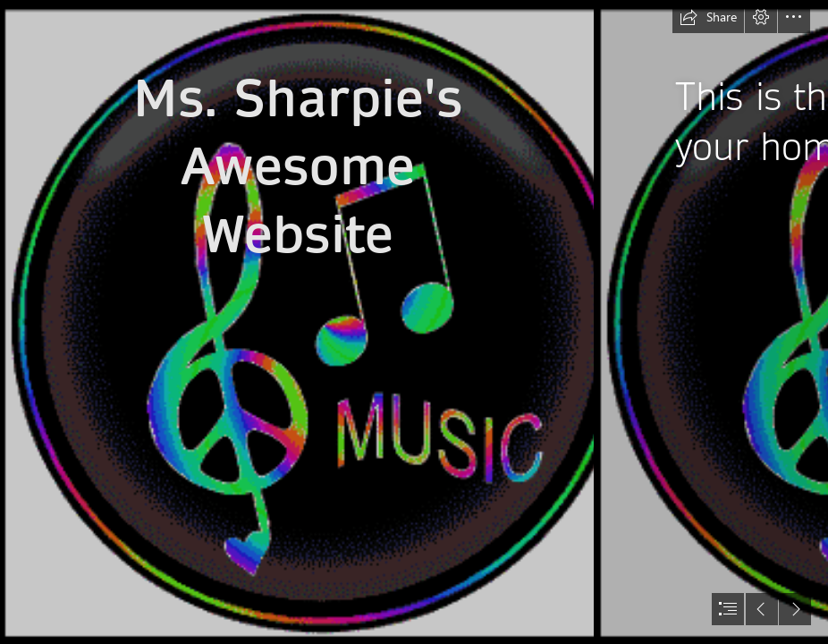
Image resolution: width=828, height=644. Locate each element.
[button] (708, 17)
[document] (414, 322)
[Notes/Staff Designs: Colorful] (297, 322)
